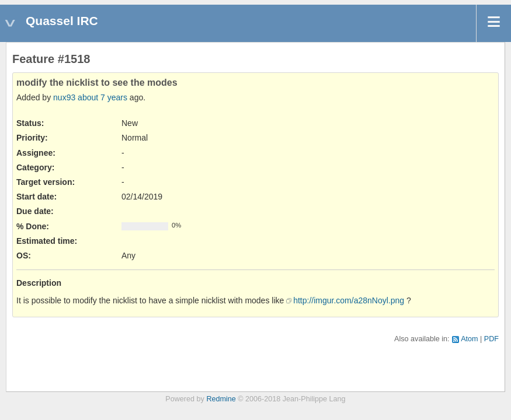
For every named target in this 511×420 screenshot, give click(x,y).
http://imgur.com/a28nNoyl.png (349, 300)
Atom (469, 339)
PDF (491, 339)
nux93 (64, 97)
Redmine (221, 399)
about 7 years (102, 97)
